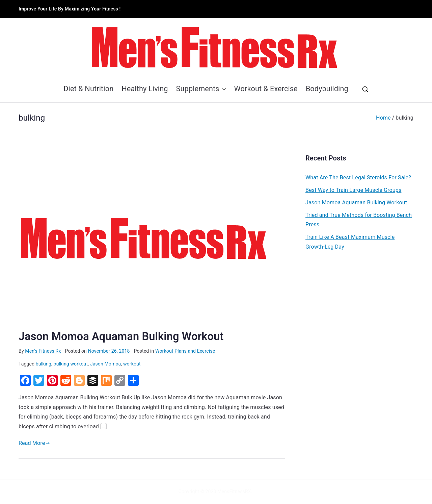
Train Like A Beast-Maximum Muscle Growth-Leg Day (350, 242)
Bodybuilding (327, 89)
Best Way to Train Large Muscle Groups (353, 190)
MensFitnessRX (234, 492)
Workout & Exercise (266, 89)
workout (132, 364)
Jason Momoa (106, 364)
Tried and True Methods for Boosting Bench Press (359, 220)
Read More (34, 443)
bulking (44, 364)
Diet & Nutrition (88, 89)
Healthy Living (145, 89)
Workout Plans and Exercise (185, 351)
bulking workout (71, 364)
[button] (223, 89)
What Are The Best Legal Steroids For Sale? (358, 178)
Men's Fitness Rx (43, 351)
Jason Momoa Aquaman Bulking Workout (121, 336)
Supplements (201, 89)
